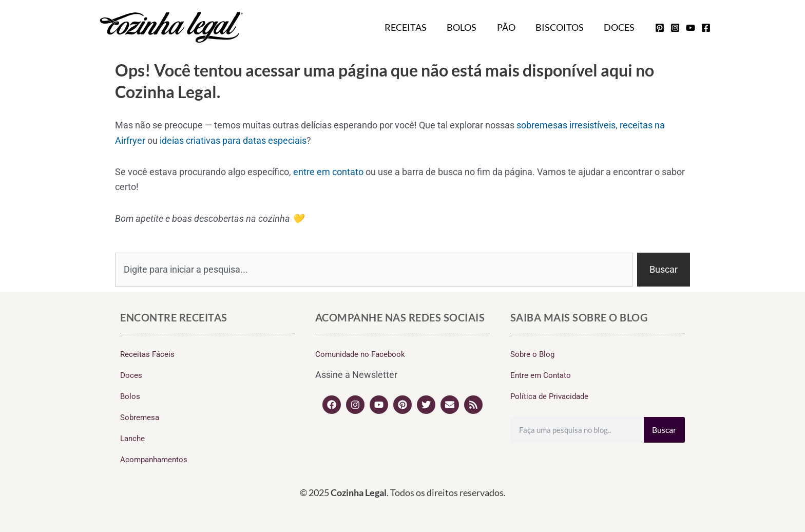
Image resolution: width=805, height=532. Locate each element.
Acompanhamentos (154, 460)
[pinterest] (660, 28)
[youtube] (691, 28)
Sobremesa (140, 417)
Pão (510, 27)
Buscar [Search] (664, 430)
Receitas (413, 27)
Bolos (468, 27)
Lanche (132, 439)
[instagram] (675, 28)
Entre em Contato (541, 375)
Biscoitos (562, 27)
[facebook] (706, 28)
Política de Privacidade (549, 396)
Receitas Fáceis (147, 354)
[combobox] (374, 270)
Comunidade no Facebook (360, 354)
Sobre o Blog (532, 354)
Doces (620, 27)
